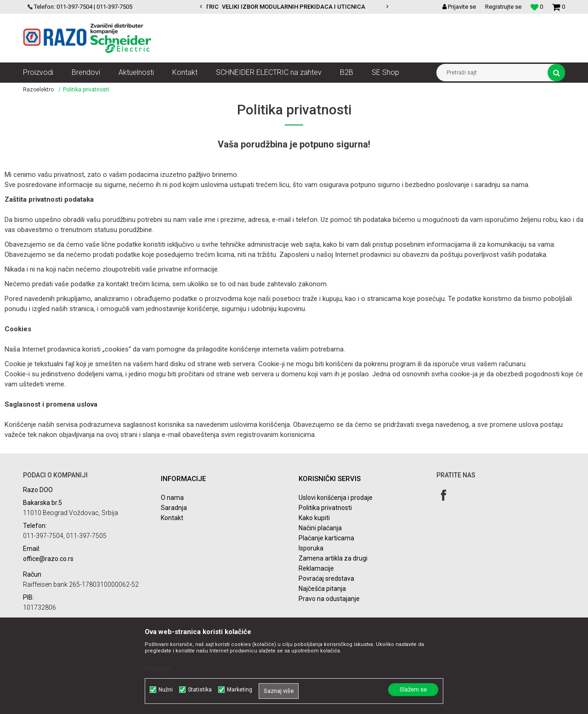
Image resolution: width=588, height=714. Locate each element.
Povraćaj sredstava (326, 578)
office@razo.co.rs (48, 559)
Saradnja (174, 508)
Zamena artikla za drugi (333, 558)
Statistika (200, 690)
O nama (172, 498)
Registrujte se (503, 7)
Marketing (240, 690)
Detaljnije (158, 669)
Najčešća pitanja (322, 589)
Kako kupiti (314, 518)
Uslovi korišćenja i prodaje (336, 498)
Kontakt (172, 518)
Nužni (166, 690)
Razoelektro (38, 90)
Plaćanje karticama (326, 538)
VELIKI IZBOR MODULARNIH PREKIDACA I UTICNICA (294, 7)
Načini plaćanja (320, 528)
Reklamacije (316, 568)
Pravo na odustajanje (329, 599)
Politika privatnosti (325, 508)
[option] (294, 7)
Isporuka (311, 548)
